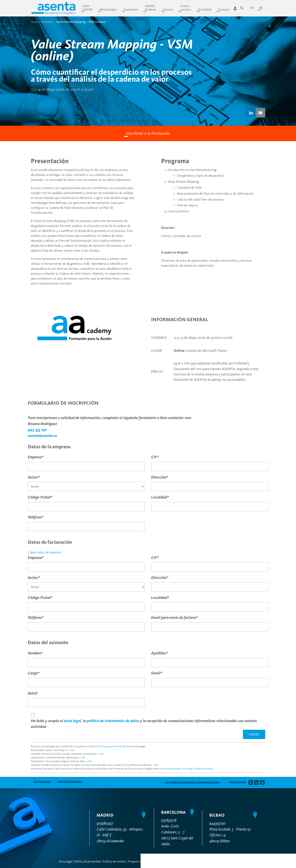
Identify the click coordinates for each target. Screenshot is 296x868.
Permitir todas (260, 736)
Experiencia (131, 10)
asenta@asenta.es (42, 436)
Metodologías (108, 10)
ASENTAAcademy (151, 8)
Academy (47, 22)
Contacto (224, 10)
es (261, 8)
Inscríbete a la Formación (148, 133)
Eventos (168, 10)
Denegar (260, 726)
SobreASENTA (88, 8)
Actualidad (205, 10)
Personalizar (260, 715)
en (252, 8)
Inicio (34, 22)
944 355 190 (37, 430)
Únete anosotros (185, 8)
